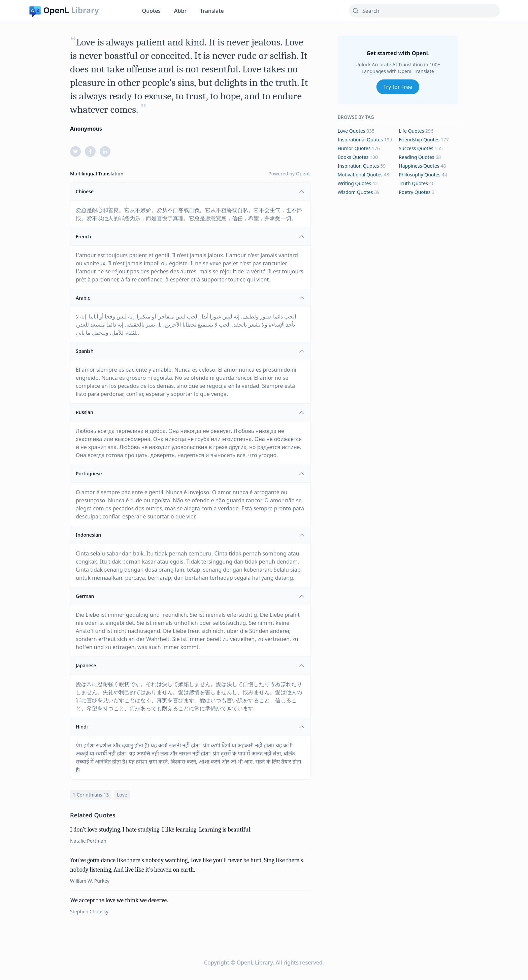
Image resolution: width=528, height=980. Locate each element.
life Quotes (411, 131)
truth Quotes (413, 183)
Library (85, 10)
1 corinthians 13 (91, 795)
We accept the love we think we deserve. (119, 900)
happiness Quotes (419, 166)
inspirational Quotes (360, 140)
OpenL (303, 174)
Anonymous (86, 129)
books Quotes (353, 157)
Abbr (180, 11)
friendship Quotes (419, 140)
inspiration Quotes (358, 166)
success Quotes (416, 148)
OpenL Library (255, 962)
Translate (212, 11)
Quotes (151, 11)
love (122, 795)
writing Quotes (355, 183)
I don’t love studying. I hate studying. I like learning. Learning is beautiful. (161, 830)
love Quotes (352, 131)
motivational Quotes (360, 175)
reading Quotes (416, 157)
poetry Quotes (415, 192)
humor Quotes (354, 148)
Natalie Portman (88, 841)
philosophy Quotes (420, 175)
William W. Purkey (90, 881)
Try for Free (398, 87)
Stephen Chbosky (89, 911)
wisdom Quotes (355, 192)
